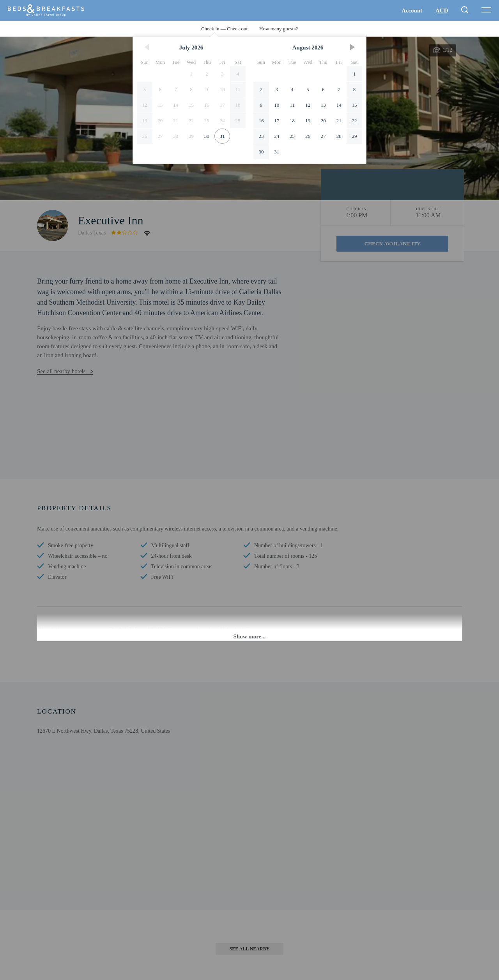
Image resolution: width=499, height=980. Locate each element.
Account (412, 11)
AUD (442, 11)
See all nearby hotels (61, 371)
